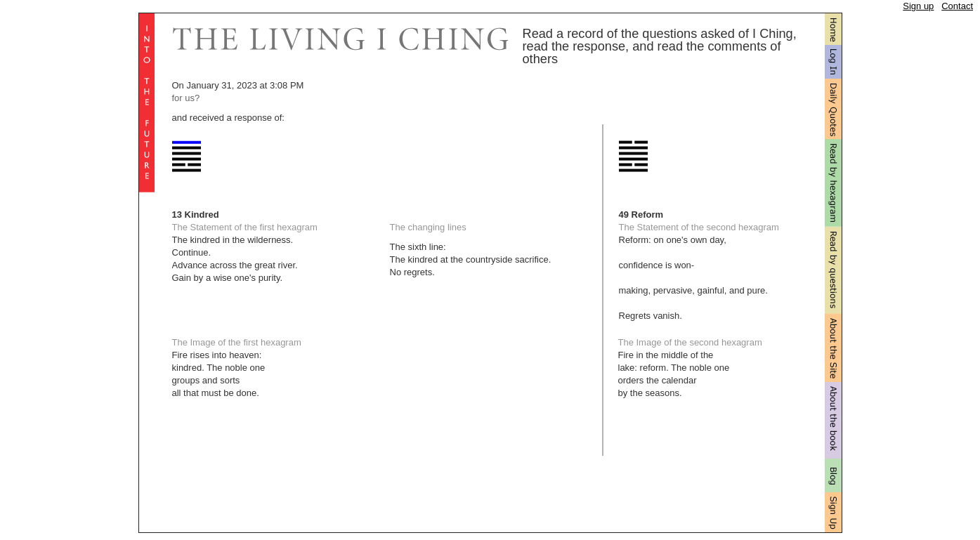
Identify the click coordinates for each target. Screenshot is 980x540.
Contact (957, 6)
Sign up (918, 6)
